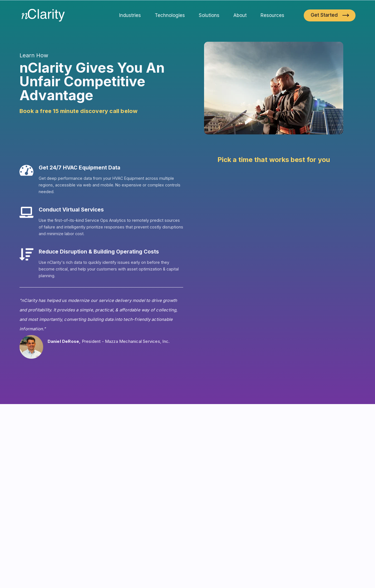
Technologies (170, 15)
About (240, 15)
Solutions (209, 15)
